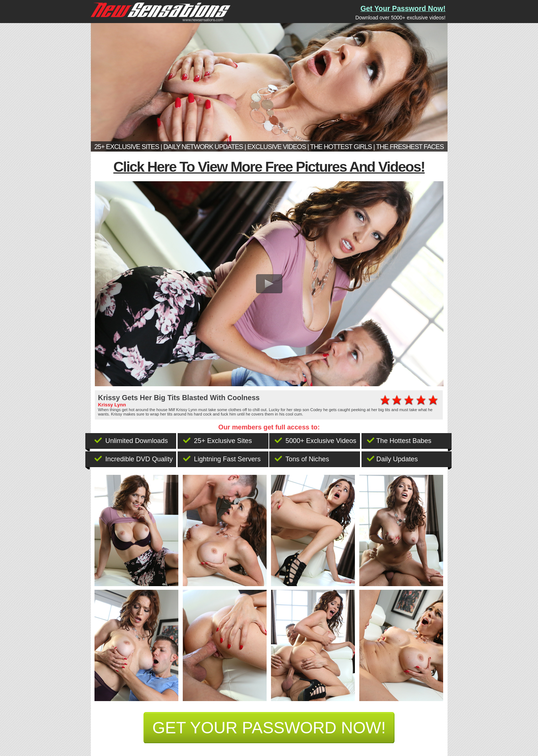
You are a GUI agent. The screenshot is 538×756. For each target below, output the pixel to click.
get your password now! (269, 727)
